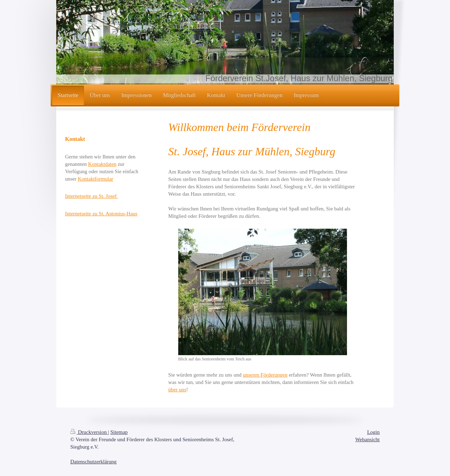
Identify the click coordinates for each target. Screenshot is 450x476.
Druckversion (89, 432)
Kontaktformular (95, 179)
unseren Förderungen (265, 375)
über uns (177, 390)
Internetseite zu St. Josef (91, 196)
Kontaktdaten (102, 164)
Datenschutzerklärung (94, 462)
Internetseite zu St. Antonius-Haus (101, 214)
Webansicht (367, 439)
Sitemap (119, 432)
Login (373, 432)
